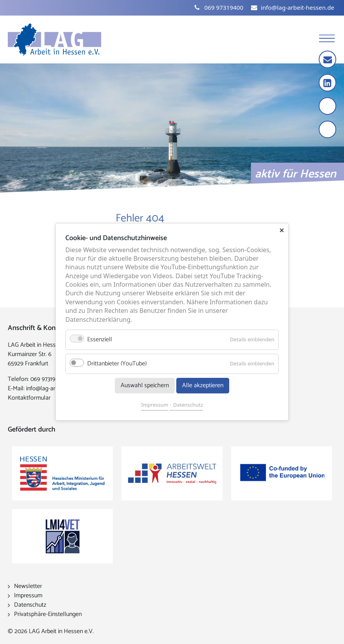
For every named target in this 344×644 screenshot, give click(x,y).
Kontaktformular (29, 398)
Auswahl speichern (145, 386)
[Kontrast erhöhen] (328, 130)
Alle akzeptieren (203, 386)
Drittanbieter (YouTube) (117, 364)
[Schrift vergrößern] (328, 107)
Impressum (155, 405)
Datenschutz (188, 405)
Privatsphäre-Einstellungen (48, 614)
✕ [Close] (282, 230)
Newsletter (28, 586)
